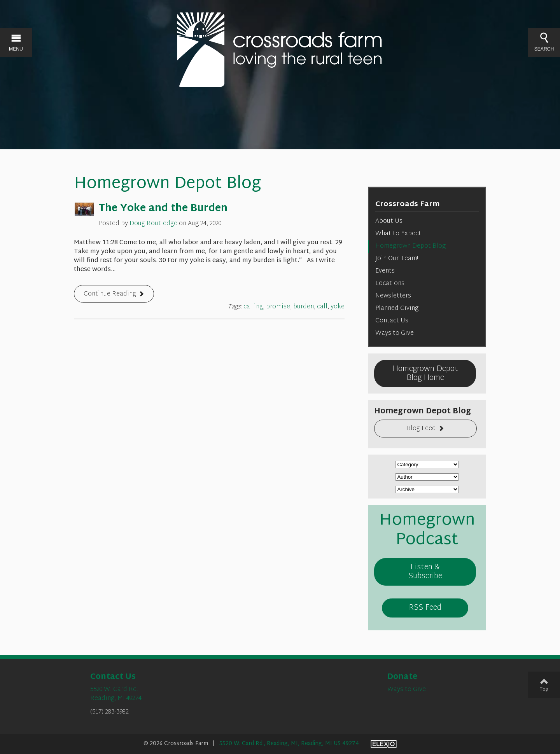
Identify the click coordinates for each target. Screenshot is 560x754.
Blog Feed (421, 429)
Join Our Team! (397, 259)
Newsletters (393, 296)
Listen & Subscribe (425, 572)
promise (278, 307)
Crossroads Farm (408, 204)
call (322, 307)
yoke (338, 307)
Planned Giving (397, 309)
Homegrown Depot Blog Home (425, 374)
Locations (390, 284)
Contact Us (392, 321)
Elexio (384, 744)
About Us (389, 221)
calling (253, 307)
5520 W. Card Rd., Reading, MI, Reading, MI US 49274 (289, 744)
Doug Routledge (153, 224)
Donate (402, 677)
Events (385, 271)
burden (304, 307)
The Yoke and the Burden (163, 209)
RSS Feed (425, 608)
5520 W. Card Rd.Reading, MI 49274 (116, 694)
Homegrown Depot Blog (410, 246)
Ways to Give (395, 333)
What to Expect (398, 234)
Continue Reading (110, 294)
